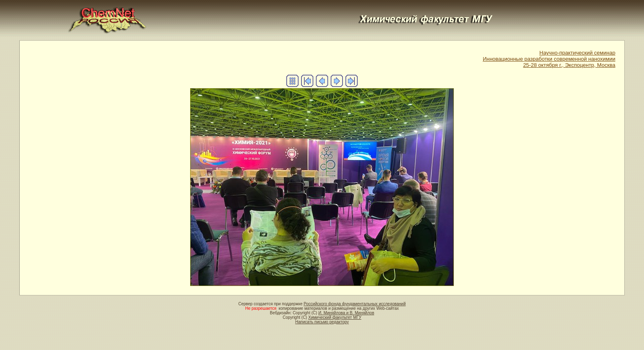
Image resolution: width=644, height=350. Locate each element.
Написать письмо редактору (322, 322)
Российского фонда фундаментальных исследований (354, 304)
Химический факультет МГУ (335, 317)
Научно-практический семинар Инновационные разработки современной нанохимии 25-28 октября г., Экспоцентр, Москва (549, 59)
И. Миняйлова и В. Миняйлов (346, 313)
